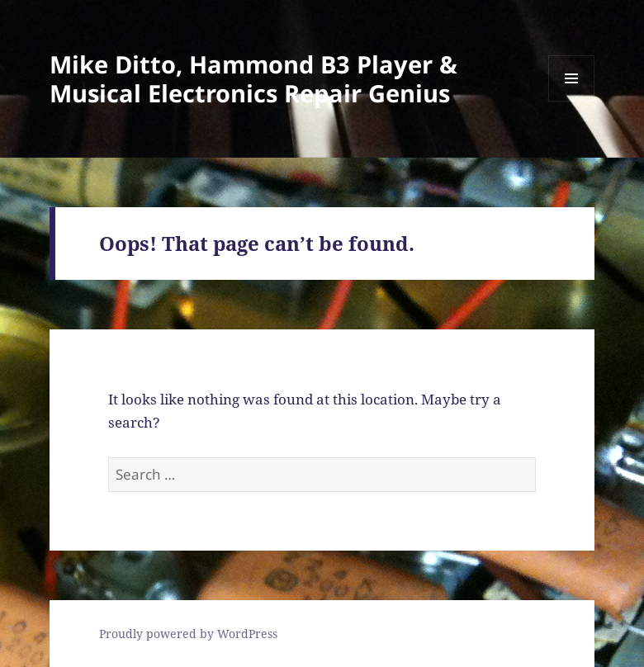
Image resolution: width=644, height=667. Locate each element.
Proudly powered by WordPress (188, 634)
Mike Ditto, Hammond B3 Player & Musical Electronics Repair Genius (253, 78)
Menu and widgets (572, 101)
